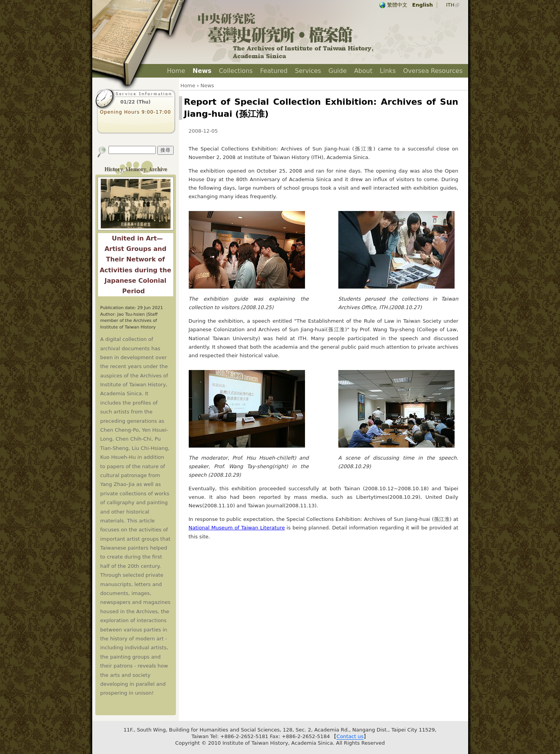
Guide (338, 71)
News (202, 71)
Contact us (350, 736)
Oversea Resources (433, 71)
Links (388, 71)
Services (308, 71)
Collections (236, 71)
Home (176, 71)
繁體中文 (397, 5)
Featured (274, 71)
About (363, 71)
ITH (450, 5)
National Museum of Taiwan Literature (237, 528)
